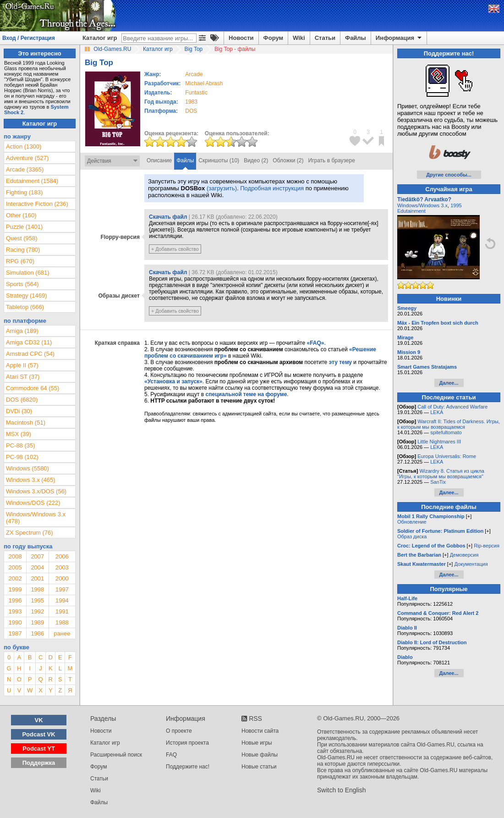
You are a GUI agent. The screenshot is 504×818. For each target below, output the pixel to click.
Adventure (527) (27, 158)
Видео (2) (256, 160)
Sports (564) (22, 284)
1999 (15, 589)
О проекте (179, 731)
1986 (37, 633)
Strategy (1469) (27, 296)
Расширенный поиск (116, 755)
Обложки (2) (288, 160)
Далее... (449, 383)
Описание (159, 160)
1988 (62, 622)
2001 (37, 578)
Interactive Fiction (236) (37, 204)
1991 (62, 611)
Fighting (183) (24, 192)
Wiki (299, 38)
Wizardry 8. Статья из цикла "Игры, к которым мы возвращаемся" (441, 474)
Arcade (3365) (25, 169)
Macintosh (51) (26, 423)
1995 (37, 600)
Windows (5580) (27, 468)
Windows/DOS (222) (33, 503)
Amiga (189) (22, 331)
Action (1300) (24, 146)
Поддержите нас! (188, 767)
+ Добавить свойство (175, 249)
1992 (37, 611)
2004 (37, 567)
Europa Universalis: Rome (447, 456)
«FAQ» (315, 343)
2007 (37, 556)
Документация (471, 564)
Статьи (325, 38)
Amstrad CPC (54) (30, 354)
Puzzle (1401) (24, 227)
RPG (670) (20, 261)
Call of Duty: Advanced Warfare (452, 407)
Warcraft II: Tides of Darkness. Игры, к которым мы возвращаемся (449, 424)
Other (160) (21, 215)
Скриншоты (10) (219, 160)
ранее (62, 633)
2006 (62, 556)
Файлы (356, 38)
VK (39, 720)
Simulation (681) (28, 273)
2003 (62, 567)
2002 (15, 578)
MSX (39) (19, 434)
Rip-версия (487, 546)
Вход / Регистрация (29, 38)
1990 (15, 622)
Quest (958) (22, 238)
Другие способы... (449, 175)
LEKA (437, 412)
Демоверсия (464, 555)
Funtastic (196, 93)
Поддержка (39, 763)
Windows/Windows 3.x (422, 205)
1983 (191, 102)
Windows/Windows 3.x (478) (36, 518)
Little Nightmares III (439, 442)
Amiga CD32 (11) (29, 342)
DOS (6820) (22, 400)
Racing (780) (23, 250)
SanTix (438, 482)
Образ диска (412, 536)
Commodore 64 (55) (33, 388)
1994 (62, 600)
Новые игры (257, 743)
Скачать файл (168, 217)
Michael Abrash (204, 83)
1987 (15, 633)
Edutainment (411, 211)
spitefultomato (446, 432)
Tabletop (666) (25, 307)
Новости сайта (260, 731)
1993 (15, 611)
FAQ (171, 755)
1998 (37, 589)
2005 (15, 567)
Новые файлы (260, 755)
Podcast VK (38, 734)
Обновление (412, 522)
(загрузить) (222, 188)
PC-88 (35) (21, 445)
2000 (62, 578)
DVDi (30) (19, 411)
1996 (15, 600)
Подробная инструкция (272, 188)
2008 (15, 556)
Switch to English (342, 790)
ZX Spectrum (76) (30, 533)
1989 (37, 622)
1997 (62, 589)
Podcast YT (39, 749)
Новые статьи (259, 767)
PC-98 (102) (22, 457)
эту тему (340, 362)
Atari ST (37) (23, 377)
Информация (399, 38)
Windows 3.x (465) (31, 480)
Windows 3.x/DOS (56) (36, 491)
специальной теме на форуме (247, 394)
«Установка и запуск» (173, 381)
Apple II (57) (22, 365)
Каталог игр (100, 38)
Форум (273, 38)
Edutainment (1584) (32, 181)
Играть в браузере (332, 160)
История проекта (187, 743)
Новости (241, 38)
